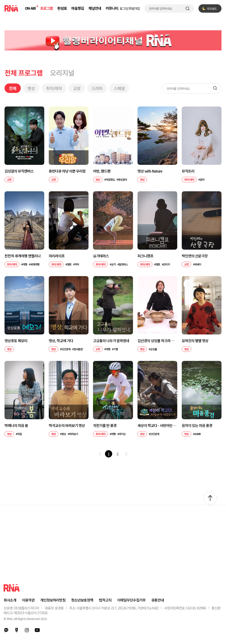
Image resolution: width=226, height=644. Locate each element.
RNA (11, 8)
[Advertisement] (113, 550)
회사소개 (10, 600)
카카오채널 (6, 630)
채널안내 (95, 8)
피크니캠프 (145, 256)
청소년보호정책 (82, 600)
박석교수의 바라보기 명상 (67, 425)
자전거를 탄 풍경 (105, 425)
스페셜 (119, 88)
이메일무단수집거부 (131, 600)
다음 (126, 454)
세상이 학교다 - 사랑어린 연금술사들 (157, 425)
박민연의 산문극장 (195, 256)
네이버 (16, 630)
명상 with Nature (150, 171)
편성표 (62, 8)
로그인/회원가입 (130, 8)
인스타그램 (27, 630)
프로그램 (47, 8)
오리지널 (62, 73)
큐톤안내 (158, 600)
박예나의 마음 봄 (16, 425)
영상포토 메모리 (16, 341)
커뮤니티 (112, 8)
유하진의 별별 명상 (195, 341)
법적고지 (105, 600)
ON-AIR (30, 8)
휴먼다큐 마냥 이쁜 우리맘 (67, 171)
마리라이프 (57, 256)
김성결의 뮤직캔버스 (19, 171)
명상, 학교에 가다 (61, 341)
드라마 (97, 88)
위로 (210, 498)
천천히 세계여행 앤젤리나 (23, 256)
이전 (100, 454)
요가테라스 (101, 256)
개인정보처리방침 (53, 600)
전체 (13, 88)
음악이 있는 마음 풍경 (197, 425)
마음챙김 (78, 8)
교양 (77, 88)
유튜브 (37, 630)
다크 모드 (212, 8)
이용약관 (28, 600)
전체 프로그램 (24, 73)
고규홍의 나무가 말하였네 (111, 341)
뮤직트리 (188, 171)
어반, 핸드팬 (102, 171)
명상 (31, 88)
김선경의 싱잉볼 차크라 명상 (157, 341)
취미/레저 (54, 88)
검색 (188, 8)
